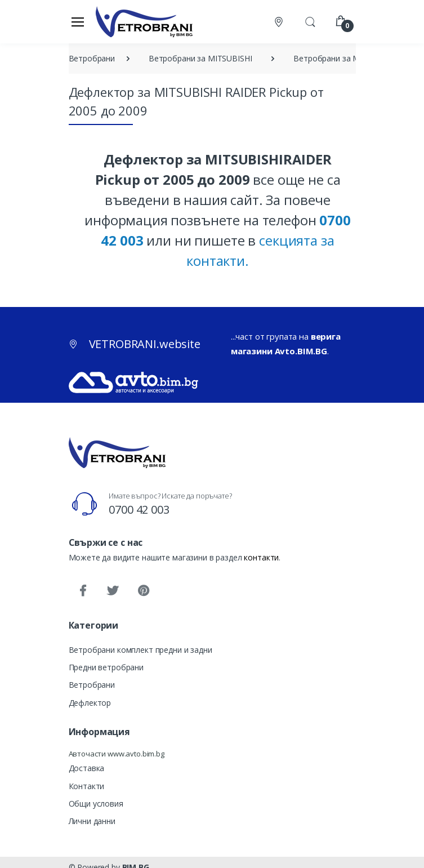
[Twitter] (113, 591)
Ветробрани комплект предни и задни (140, 650)
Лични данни (92, 821)
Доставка (87, 768)
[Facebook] (83, 591)
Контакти (87, 786)
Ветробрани (92, 685)
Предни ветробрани (106, 667)
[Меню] (78, 21)
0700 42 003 (139, 509)
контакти (261, 557)
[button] (310, 21)
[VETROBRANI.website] (144, 21)
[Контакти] (280, 22)
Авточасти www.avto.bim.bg (117, 754)
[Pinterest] (143, 591)
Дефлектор (90, 703)
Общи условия (96, 804)
